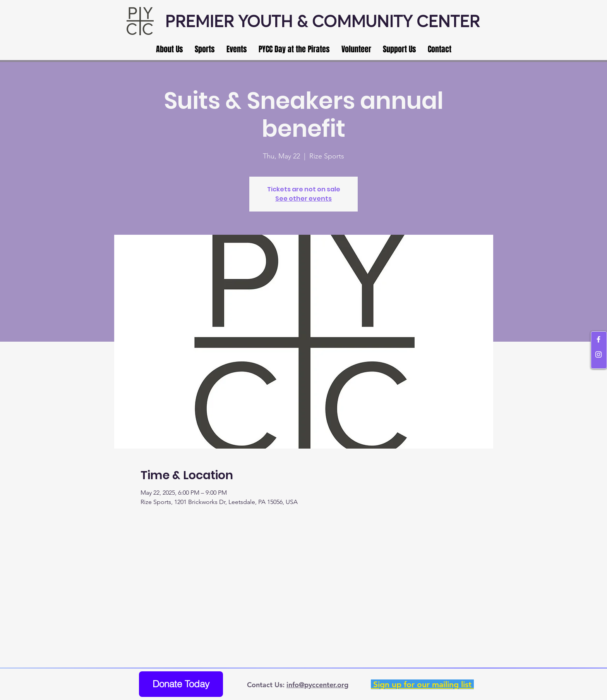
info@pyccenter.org (317, 685)
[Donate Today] (181, 684)
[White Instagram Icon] (598, 354)
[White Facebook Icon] (598, 339)
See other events (303, 199)
